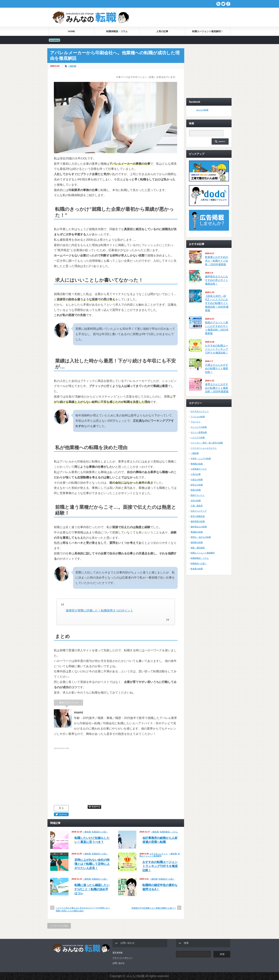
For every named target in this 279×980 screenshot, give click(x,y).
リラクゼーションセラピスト (204, 448)
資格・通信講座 (198, 548)
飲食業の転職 (197, 569)
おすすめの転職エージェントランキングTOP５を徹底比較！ (160, 866)
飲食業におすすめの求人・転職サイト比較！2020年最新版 (217, 261)
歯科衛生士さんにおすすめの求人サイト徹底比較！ (217, 280)
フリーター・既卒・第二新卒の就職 (207, 443)
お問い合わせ (119, 963)
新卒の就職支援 (198, 516)
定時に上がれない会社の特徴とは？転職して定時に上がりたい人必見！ (92, 864)
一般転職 (72, 66)
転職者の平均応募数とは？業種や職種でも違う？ (154, 908)
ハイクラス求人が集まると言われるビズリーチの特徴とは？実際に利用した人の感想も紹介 (83, 909)
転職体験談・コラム (117, 31)
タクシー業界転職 (199, 432)
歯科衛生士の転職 (199, 527)
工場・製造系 (197, 506)
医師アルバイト (198, 495)
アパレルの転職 (198, 417)
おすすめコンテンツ (159, 854)
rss (218, 4)
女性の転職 (196, 501)
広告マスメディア (199, 511)
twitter (223, 4)
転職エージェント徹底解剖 (160, 855)
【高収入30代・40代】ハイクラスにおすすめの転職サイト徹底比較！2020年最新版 (217, 303)
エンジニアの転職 (199, 427)
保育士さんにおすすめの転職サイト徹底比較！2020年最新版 (217, 388)
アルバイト (196, 422)
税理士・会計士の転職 (201, 537)
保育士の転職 (197, 485)
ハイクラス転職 (198, 437)
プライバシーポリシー (123, 958)
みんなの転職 (202, 110)
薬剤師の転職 (197, 542)
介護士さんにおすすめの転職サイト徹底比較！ (217, 368)
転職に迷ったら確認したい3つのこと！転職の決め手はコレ (92, 889)
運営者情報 (117, 953)
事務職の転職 (197, 464)
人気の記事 (162, 31)
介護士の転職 (197, 479)
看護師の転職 (197, 532)
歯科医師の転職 (198, 521)
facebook (228, 4)
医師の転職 (196, 490)
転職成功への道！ (100, 832)
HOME (71, 31)
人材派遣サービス (199, 469)
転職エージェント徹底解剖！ (208, 31)
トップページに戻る (59, 926)
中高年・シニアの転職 (201, 458)
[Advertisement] (188, 17)
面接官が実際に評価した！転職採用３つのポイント (100, 610)
